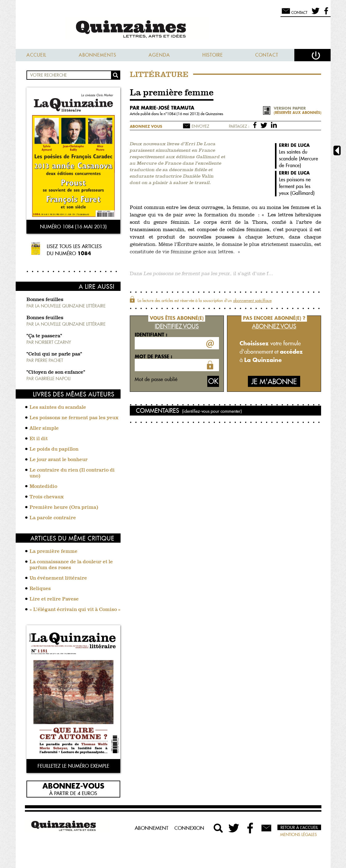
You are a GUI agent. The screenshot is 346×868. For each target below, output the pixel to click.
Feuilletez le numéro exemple (73, 766)
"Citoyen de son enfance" (56, 372)
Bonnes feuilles (45, 300)
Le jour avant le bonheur (59, 460)
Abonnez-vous (73, 786)
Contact (267, 55)
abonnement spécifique (252, 300)
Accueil (36, 55)
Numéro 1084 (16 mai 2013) (73, 227)
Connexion (189, 828)
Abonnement (151, 828)
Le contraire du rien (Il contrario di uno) (72, 473)
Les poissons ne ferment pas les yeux (74, 418)
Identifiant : (151, 335)
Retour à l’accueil (299, 827)
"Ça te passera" (44, 336)
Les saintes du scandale (58, 408)
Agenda (159, 55)
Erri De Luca (294, 145)
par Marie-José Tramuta (162, 108)
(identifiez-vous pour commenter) (212, 411)
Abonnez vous (146, 126)
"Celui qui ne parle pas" (54, 354)
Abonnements (97, 55)
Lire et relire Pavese (54, 599)
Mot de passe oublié (156, 379)
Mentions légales (298, 834)
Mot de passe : (153, 356)
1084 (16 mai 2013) (184, 114)
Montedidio (43, 487)
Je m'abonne (274, 382)
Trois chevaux (47, 497)
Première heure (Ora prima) (64, 508)
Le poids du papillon (54, 449)
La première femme (54, 552)
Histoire (213, 55)
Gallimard (302, 193)
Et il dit (39, 439)
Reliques (40, 589)
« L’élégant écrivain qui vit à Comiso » (75, 610)
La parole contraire (53, 518)
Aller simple (44, 428)
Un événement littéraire (58, 578)
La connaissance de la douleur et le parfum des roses (71, 565)
